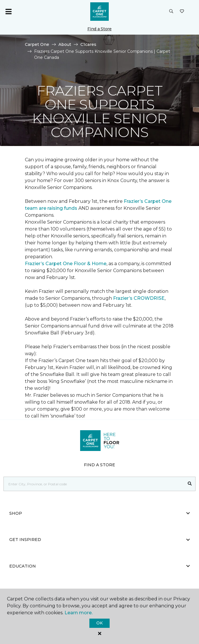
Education (99, 566)
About (65, 44)
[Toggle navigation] (8, 12)
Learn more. (79, 613)
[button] (171, 12)
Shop (99, 513)
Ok (99, 623)
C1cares (88, 44)
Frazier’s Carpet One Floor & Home (66, 264)
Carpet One (37, 44)
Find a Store (99, 29)
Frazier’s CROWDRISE (139, 298)
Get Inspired (99, 540)
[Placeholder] (94, 484)
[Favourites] (182, 12)
